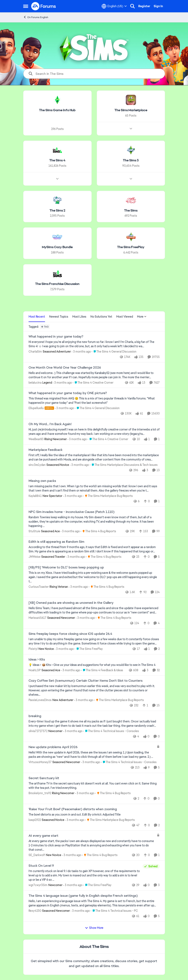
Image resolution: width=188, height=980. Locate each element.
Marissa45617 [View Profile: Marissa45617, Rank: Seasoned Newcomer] (37, 618)
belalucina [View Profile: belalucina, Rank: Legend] (35, 382)
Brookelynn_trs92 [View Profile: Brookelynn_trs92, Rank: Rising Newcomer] (40, 793)
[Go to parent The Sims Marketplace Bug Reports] (108, 496)
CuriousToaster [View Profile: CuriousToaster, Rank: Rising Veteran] (39, 587)
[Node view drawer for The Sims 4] (57, 179)
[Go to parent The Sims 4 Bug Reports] (98, 531)
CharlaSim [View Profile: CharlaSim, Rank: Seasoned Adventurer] (35, 352)
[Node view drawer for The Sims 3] (131, 179)
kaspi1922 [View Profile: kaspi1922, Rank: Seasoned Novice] (35, 820)
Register (144, 6)
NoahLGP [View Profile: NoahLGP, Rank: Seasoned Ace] (35, 670)
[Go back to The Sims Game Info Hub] (57, 110)
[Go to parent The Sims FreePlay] (89, 649)
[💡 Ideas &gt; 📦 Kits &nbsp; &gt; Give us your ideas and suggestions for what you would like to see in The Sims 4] (94, 665)
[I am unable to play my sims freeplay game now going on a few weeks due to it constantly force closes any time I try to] (94, 641)
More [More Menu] (142, 317)
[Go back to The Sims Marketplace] (131, 110)
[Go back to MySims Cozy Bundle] (57, 247)
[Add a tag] (45, 327)
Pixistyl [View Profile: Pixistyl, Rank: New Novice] (33, 649)
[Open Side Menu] (26, 6)
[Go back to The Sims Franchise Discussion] (57, 284)
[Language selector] (114, 6)
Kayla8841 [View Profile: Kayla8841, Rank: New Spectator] (35, 496)
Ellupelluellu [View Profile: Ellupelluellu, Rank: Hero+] (36, 408)
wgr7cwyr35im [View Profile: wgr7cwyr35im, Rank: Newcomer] (38, 885)
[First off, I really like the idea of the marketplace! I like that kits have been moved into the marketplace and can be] (94, 457)
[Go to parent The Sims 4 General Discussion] (114, 352)
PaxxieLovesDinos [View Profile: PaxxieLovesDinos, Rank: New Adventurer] (40, 700)
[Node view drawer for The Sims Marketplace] (131, 129)
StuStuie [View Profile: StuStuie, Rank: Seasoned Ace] (34, 531)
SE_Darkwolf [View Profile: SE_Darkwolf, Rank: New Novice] (37, 855)
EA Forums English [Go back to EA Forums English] (36, 17)
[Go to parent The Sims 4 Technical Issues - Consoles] (111, 731)
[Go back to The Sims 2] (57, 210)
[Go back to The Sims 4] (57, 160)
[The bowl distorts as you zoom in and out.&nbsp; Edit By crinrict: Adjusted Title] (94, 814)
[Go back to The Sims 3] (131, 160)
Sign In (158, 6)
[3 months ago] (81, 352)
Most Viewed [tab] (125, 317)
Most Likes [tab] (79, 317)
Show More (94, 928)
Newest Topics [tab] (59, 317)
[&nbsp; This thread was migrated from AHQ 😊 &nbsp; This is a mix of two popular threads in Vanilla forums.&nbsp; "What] (94, 401)
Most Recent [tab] (37, 317)
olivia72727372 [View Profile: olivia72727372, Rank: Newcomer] (38, 731)
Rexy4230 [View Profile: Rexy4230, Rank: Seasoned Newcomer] (35, 911)
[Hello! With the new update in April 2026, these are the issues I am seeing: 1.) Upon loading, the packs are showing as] (92, 755)
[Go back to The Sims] (131, 210)
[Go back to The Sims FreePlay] (131, 247)
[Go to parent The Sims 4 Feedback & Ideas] (102, 670)
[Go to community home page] (44, 6)
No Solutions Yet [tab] (101, 317)
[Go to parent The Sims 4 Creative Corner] (93, 382)
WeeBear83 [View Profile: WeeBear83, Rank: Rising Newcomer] (36, 439)
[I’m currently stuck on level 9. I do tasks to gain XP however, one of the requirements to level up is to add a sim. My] (85, 875)
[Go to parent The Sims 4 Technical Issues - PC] (114, 911)
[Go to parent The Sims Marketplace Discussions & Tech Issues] (124, 465)
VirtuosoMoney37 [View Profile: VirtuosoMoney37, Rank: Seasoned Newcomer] (40, 762)
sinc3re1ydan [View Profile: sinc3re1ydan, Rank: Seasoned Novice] (37, 465)
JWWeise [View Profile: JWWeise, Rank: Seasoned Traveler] (35, 557)
